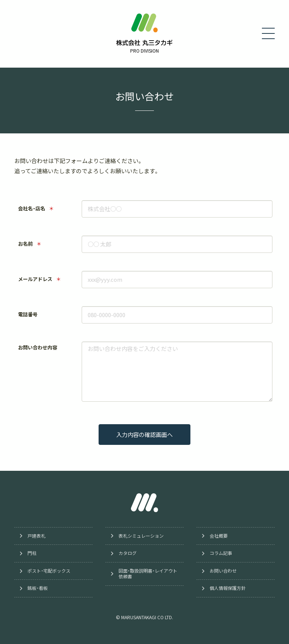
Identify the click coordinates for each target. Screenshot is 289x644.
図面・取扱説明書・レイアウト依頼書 (148, 574)
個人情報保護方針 (228, 588)
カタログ (128, 553)
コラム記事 (221, 553)
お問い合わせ (223, 571)
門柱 (32, 553)
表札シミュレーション (141, 536)
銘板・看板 (38, 588)
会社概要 (219, 536)
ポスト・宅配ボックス (49, 571)
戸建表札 (37, 536)
